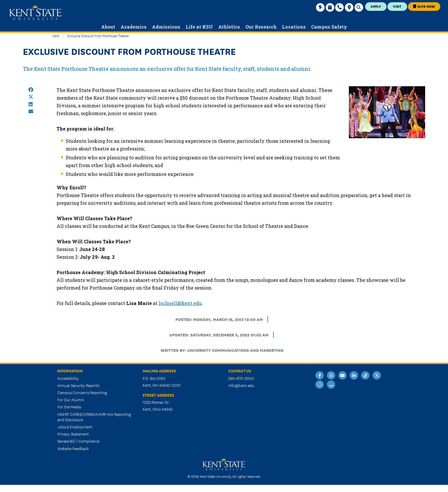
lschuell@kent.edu (180, 303)
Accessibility (68, 378)
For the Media (69, 407)
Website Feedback (73, 448)
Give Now (424, 6)
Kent (56, 36)
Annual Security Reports (78, 385)
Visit (397, 6)
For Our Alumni (71, 399)
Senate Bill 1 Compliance (78, 441)
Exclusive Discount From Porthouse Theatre (98, 36)
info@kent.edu (241, 385)
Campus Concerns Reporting (82, 392)
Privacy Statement (73, 434)
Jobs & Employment (75, 427)
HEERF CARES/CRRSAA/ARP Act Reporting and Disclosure (94, 417)
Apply (376, 6)
